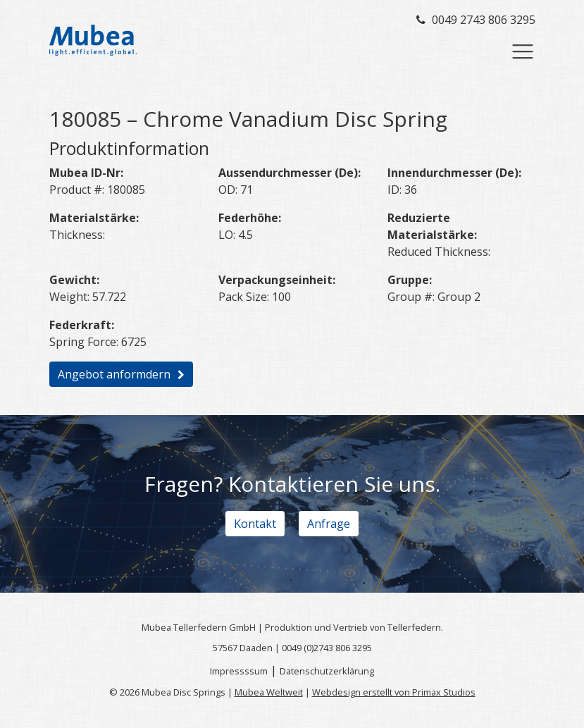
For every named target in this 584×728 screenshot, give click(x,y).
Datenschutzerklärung (327, 671)
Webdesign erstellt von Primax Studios (394, 692)
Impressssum (239, 671)
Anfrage (329, 524)
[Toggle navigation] (523, 51)
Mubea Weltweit (269, 692)
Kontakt (255, 524)
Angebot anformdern (114, 374)
